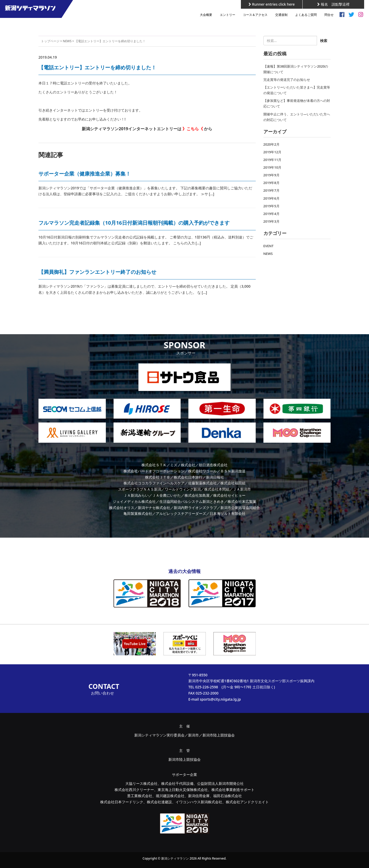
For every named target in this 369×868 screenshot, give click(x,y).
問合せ (329, 15)
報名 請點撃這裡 (333, 4)
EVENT (269, 246)
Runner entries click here (272, 4)
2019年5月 (271, 206)
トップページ (50, 41)
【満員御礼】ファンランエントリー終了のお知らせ (97, 272)
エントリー (228, 15)
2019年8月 (271, 183)
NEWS (67, 41)
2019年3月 (271, 221)
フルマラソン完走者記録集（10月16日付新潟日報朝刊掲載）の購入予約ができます (134, 223)
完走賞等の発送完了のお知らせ (287, 80)
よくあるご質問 (306, 15)
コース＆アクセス (255, 15)
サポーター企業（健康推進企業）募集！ (85, 174)
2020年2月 (271, 144)
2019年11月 (273, 160)
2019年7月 (271, 190)
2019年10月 (273, 167)
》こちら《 (193, 129)
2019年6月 (271, 198)
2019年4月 (271, 214)
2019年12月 (273, 152)
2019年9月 (271, 175)
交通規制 (281, 15)
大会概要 (206, 15)
